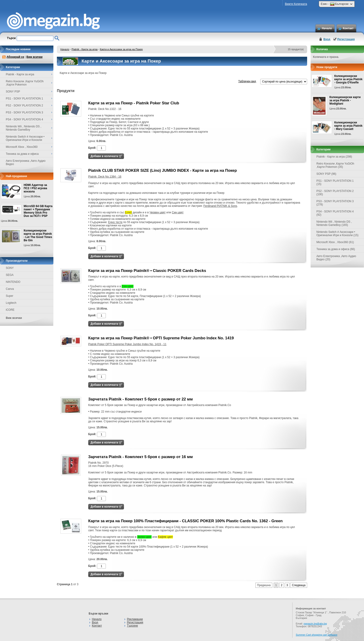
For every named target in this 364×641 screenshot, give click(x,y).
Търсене (132, 626)
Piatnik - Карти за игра (84, 49)
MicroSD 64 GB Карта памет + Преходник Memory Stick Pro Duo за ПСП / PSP (38, 211)
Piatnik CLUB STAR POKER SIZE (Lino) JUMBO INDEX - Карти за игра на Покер (162, 170)
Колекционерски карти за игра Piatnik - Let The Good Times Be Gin (38, 235)
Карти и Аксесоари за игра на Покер (121, 49)
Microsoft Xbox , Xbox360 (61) (335, 242)
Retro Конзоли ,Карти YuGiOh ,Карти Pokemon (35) (335, 165)
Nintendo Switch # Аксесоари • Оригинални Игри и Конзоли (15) (337, 234)
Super (10, 296)
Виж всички (34, 57)
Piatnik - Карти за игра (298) (334, 157)
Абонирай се (15, 57)
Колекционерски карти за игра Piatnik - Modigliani (345, 100)
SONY (10, 268)
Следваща (299, 585)
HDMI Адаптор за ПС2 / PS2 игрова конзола (35, 188)
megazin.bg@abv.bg (315, 624)
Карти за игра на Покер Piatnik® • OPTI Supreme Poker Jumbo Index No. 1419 (161, 338)
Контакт (348, 28)
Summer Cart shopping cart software (317, 635)
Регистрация (346, 39)
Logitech (11, 303)
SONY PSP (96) (326, 174)
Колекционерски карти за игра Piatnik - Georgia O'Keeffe (348, 79)
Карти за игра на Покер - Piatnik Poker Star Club (134, 103)
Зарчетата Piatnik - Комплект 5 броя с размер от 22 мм (140, 399)
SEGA (10, 275)
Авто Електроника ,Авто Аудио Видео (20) (336, 258)
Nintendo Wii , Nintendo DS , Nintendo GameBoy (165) (334, 223)
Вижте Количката (296, 4)
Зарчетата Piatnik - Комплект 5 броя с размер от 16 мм (140, 457)
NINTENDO (13, 282)
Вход (327, 39)
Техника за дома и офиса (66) (336, 249)
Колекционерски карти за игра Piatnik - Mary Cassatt (348, 126)
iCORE (10, 310)
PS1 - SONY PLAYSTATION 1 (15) (335, 182)
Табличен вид (247, 81)
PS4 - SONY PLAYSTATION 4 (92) (335, 213)
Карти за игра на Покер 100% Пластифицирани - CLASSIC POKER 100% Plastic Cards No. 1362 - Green (185, 521)
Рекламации (135, 619)
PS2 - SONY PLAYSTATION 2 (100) (335, 193)
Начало (327, 28)
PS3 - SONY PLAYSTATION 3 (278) (335, 203)
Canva (10, 289)
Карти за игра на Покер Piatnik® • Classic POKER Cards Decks (147, 271)
